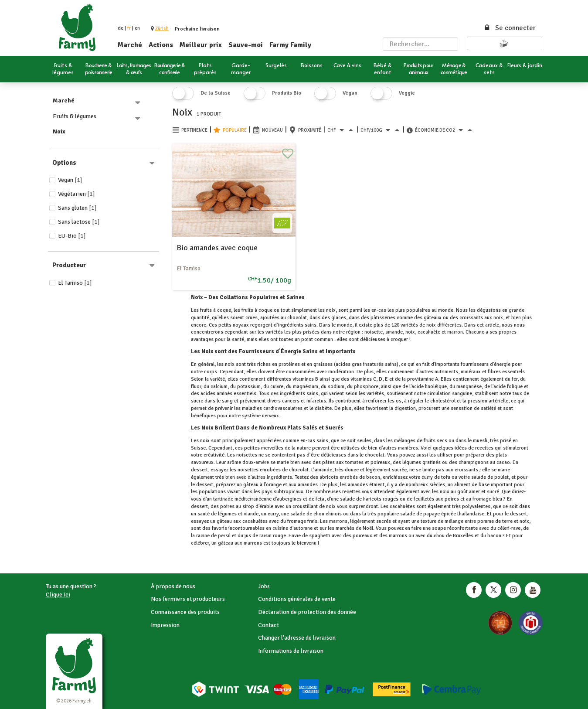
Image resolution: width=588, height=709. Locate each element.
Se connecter (510, 28)
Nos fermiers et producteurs (188, 599)
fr (129, 28)
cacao (503, 462)
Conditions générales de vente (297, 599)
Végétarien (76, 194)
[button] (162, 29)
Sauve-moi (246, 45)
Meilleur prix (201, 45)
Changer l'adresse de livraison (297, 638)
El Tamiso (75, 283)
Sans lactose (79, 222)
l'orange (273, 485)
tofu (446, 477)
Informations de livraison (291, 651)
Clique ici (58, 595)
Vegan (70, 180)
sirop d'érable (258, 506)
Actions (161, 45)
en (137, 28)
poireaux (380, 462)
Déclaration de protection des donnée (307, 612)
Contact (269, 625)
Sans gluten (77, 208)
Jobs (264, 586)
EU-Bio (72, 236)
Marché (130, 45)
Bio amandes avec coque (217, 248)
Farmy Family (290, 45)
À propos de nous (173, 586)
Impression (165, 625)
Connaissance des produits (185, 612)
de (121, 28)
